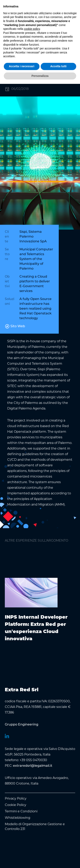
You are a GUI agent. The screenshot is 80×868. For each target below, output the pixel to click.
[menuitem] (22, 725)
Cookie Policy (16, 805)
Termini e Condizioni (21, 811)
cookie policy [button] (32, 29)
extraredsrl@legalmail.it (33, 766)
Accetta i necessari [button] (22, 66)
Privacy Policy (16, 798)
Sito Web (15, 326)
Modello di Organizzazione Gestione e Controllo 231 (35, 826)
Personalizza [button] (40, 76)
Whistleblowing (18, 818)
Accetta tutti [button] (58, 66)
